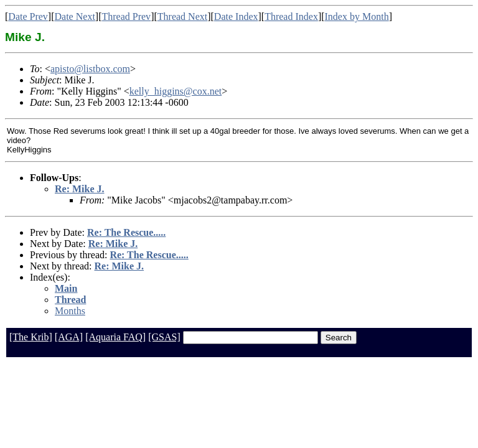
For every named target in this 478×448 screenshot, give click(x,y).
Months (70, 311)
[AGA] (69, 337)
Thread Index (291, 16)
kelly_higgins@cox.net (176, 91)
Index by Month (357, 16)
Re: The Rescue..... (126, 232)
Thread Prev (126, 16)
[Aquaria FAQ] (115, 337)
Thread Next (182, 16)
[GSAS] (164, 337)
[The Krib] (31, 337)
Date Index (236, 16)
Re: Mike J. (80, 189)
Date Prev (28, 16)
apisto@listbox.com (90, 69)
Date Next (75, 16)
